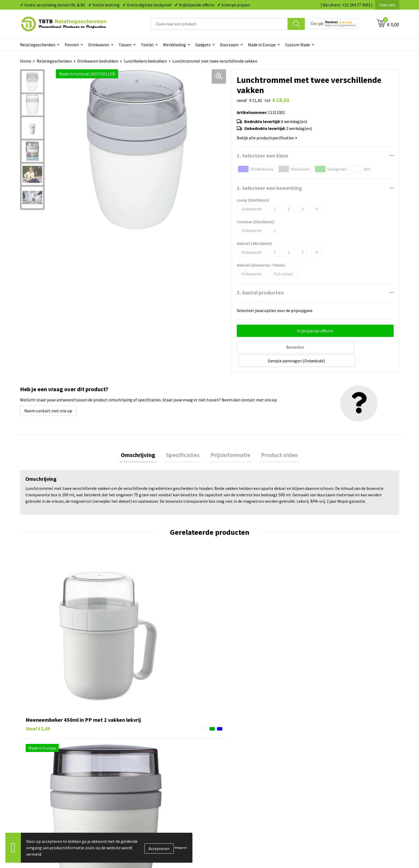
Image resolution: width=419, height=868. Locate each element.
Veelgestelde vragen (141, 737)
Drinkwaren (99, 45)
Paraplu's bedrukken (235, 786)
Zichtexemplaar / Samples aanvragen (156, 786)
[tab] (142, 441)
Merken (223, 794)
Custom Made (298, 45)
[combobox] (219, 24)
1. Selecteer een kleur (263, 155)
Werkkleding (174, 45)
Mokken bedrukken (233, 770)
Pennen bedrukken (233, 737)
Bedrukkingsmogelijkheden (147, 762)
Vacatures (319, 746)
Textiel (147, 45)
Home (26, 61)
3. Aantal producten (260, 292)
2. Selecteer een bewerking (269, 188)
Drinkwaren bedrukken (98, 61)
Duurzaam (229, 45)
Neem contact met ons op (48, 396)
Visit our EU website (328, 794)
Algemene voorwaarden (332, 786)
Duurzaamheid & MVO (142, 794)
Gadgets (203, 45)
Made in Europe (262, 45)
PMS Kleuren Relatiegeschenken (152, 770)
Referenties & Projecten (332, 762)
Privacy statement (327, 770)
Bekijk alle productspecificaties (267, 138)
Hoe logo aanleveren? (142, 778)
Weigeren (181, 848)
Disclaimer (320, 778)
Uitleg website (135, 754)
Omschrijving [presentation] (142, 440)
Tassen (125, 45)
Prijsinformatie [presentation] (229, 440)
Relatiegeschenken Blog (333, 754)
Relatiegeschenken (38, 45)
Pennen (72, 45)
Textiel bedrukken (233, 778)
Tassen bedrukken (233, 746)
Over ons (387, 5)
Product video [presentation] (275, 440)
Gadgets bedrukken (234, 762)
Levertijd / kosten (138, 746)
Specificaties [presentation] (184, 440)
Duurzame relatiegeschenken (243, 754)
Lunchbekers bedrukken (145, 61)
